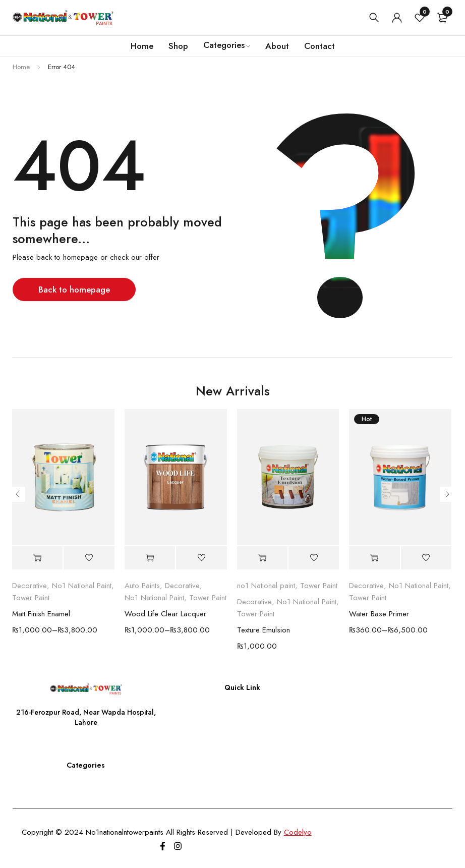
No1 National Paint (82, 586)
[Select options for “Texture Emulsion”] (262, 558)
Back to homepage (74, 290)
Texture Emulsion (264, 630)
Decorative (30, 586)
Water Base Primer (379, 614)
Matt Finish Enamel (41, 614)
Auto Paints (142, 586)
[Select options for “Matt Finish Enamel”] (37, 558)
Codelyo (298, 832)
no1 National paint (266, 586)
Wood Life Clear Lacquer (165, 614)
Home (21, 67)
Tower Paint (31, 598)
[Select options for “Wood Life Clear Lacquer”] (150, 558)
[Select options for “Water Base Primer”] (374, 558)
